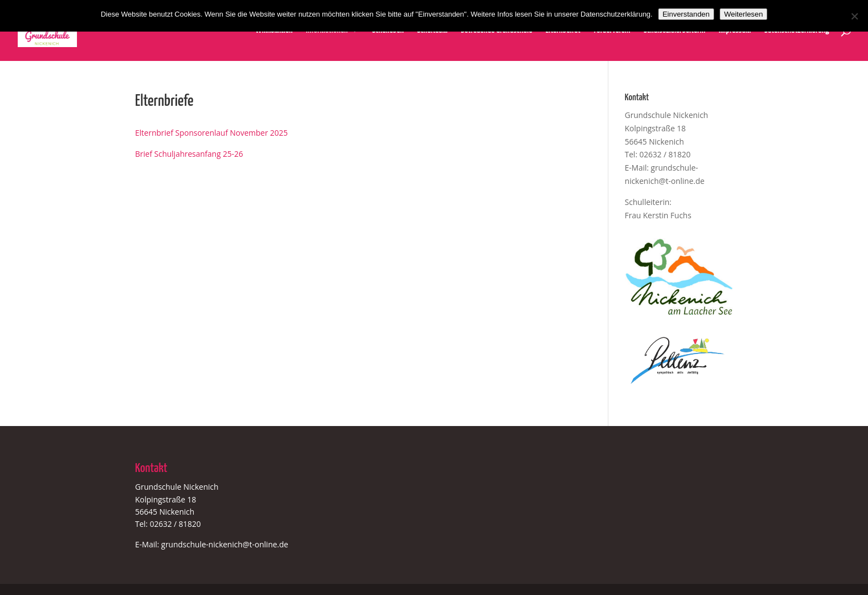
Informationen (327, 31)
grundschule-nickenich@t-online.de (225, 544)
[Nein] (854, 16)
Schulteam (432, 31)
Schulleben (388, 31)
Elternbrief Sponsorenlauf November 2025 (211, 133)
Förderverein (612, 31)
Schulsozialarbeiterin (675, 31)
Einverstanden (686, 14)
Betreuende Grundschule (497, 31)
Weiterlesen (743, 14)
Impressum (735, 31)
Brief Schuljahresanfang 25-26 (189, 154)
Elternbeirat (563, 31)
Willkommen (274, 31)
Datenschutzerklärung (797, 31)
